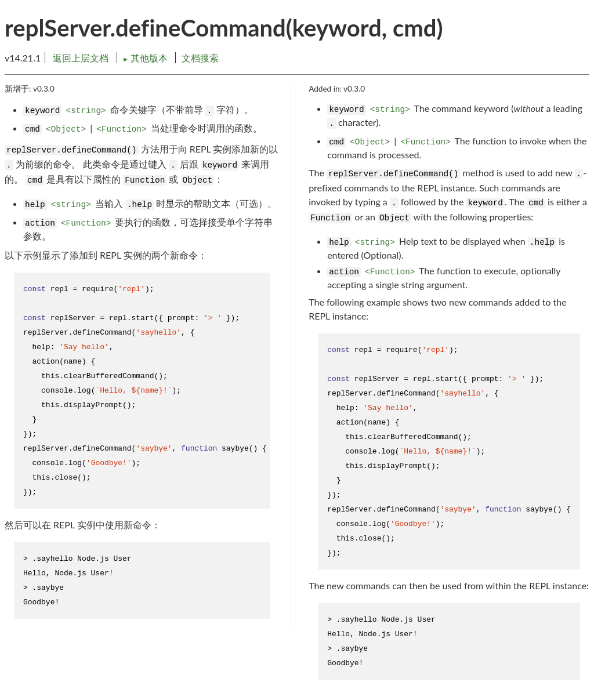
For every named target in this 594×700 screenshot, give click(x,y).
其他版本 (146, 58)
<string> (86, 111)
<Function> (121, 129)
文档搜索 (200, 58)
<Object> (66, 129)
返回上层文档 (81, 58)
